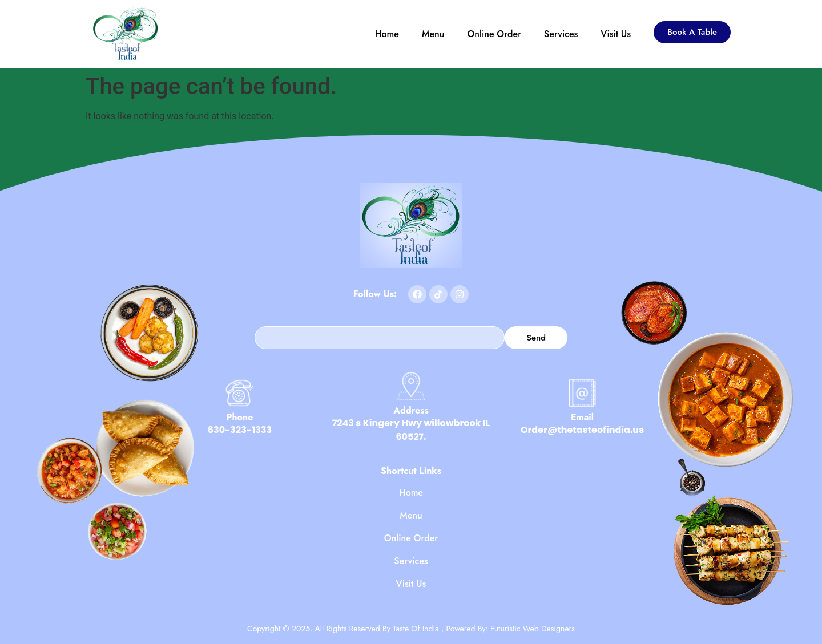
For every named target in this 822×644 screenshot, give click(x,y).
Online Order (495, 34)
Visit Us (616, 34)
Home (387, 34)
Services (561, 34)
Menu (433, 34)
